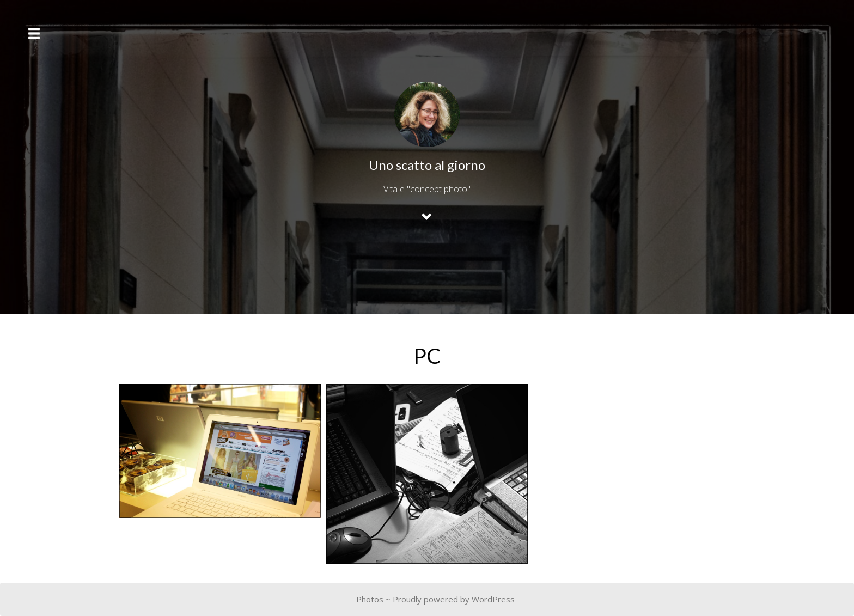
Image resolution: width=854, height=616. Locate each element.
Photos (370, 599)
